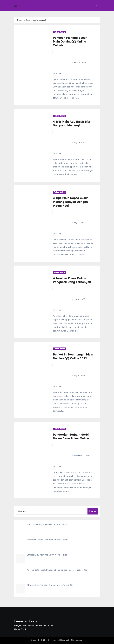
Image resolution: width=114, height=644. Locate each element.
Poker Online (59, 32)
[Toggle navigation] (16, 6)
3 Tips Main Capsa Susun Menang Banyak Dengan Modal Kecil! (71, 202)
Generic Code (26, 621)
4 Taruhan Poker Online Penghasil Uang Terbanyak (72, 280)
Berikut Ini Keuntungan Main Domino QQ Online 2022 (73, 356)
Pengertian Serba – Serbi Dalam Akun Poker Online (71, 437)
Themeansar (77, 640)
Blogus (65, 640)
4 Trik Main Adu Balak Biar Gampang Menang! (72, 124)
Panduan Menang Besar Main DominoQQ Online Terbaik (70, 42)
